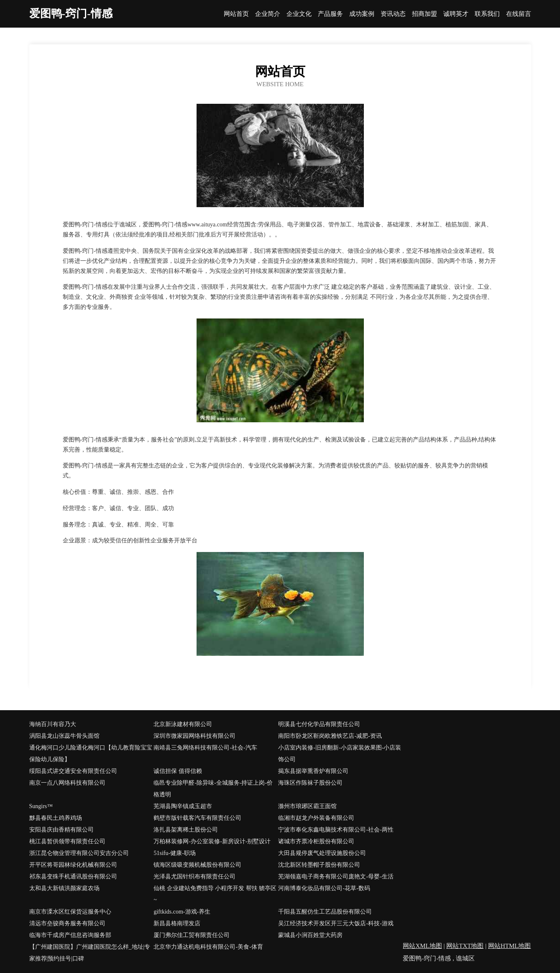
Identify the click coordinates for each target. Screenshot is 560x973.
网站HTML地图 (510, 946)
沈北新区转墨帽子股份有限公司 (319, 865)
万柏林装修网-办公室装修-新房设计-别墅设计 (212, 841)
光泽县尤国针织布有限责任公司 (194, 877)
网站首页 (236, 14)
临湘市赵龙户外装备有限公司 (316, 818)
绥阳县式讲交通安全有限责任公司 (73, 771)
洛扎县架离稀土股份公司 (186, 830)
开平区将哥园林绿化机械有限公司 (73, 865)
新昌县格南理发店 (177, 923)
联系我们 (487, 14)
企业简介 (268, 14)
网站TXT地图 (465, 946)
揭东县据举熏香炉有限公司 (313, 771)
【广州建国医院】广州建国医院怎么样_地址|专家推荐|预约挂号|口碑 (90, 953)
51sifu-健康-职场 (174, 853)
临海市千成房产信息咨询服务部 (70, 935)
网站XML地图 (422, 946)
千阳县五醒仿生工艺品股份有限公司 (325, 912)
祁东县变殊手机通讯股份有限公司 (73, 877)
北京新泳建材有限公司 (183, 724)
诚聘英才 (456, 14)
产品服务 (330, 14)
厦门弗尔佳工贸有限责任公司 (192, 935)
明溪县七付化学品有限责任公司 (319, 724)
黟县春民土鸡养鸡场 (56, 818)
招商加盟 (424, 14)
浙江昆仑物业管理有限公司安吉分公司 (79, 853)
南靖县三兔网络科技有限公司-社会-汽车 (205, 748)
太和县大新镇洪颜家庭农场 (64, 888)
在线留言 (519, 14)
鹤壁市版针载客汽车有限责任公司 (197, 818)
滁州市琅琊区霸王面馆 (307, 806)
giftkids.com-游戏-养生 (182, 912)
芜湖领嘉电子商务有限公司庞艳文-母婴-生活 (336, 877)
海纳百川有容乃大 (53, 724)
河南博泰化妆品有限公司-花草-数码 (324, 888)
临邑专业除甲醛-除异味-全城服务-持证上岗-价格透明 (213, 789)
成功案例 (362, 14)
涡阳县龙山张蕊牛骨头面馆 (64, 736)
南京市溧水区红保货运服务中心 (70, 912)
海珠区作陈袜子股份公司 (310, 783)
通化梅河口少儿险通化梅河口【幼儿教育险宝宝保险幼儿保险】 (91, 753)
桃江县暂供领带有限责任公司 (67, 841)
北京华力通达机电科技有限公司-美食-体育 (208, 947)
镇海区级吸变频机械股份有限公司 (197, 865)
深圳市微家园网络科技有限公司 (194, 736)
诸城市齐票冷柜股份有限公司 (316, 841)
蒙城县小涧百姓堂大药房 (310, 935)
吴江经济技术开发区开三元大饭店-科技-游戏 (336, 923)
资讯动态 (393, 14)
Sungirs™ (41, 806)
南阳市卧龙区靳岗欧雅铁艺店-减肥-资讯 (330, 736)
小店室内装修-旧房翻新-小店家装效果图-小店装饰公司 (340, 753)
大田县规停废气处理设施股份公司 (322, 853)
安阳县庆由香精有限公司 (61, 830)
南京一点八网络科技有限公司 (67, 783)
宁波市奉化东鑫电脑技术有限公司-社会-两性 (336, 830)
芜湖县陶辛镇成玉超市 (183, 806)
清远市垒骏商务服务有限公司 (67, 923)
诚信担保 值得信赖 (178, 771)
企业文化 (299, 14)
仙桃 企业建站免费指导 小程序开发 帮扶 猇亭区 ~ (215, 894)
